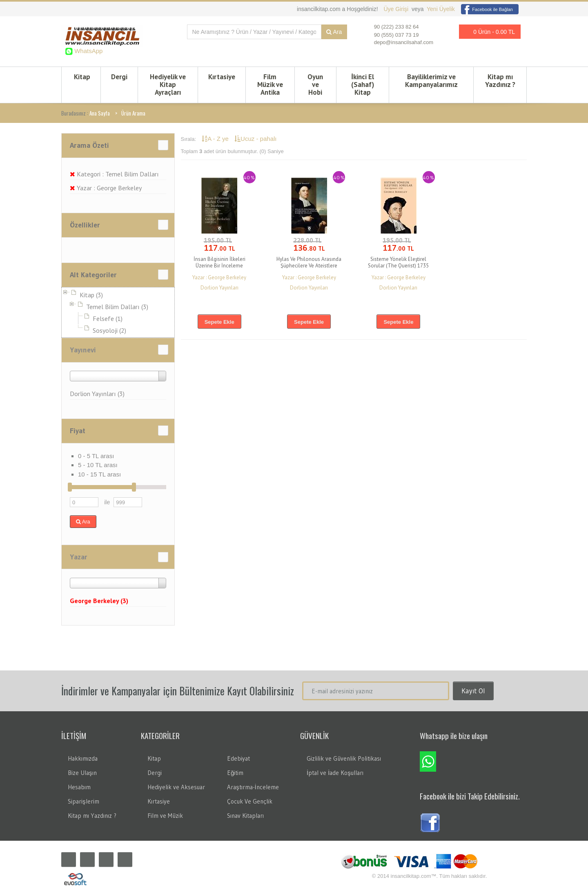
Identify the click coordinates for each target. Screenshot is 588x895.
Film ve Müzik (165, 816)
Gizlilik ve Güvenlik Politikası (344, 758)
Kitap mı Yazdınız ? (500, 81)
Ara (334, 32)
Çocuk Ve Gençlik (250, 801)
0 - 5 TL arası (96, 456)
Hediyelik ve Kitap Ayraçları (168, 85)
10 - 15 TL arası (99, 474)
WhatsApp (88, 51)
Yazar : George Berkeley (106, 188)
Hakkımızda (83, 758)
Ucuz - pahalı (255, 139)
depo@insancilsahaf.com (404, 42)
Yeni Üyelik (441, 9)
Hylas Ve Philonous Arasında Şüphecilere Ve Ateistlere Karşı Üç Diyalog (309, 266)
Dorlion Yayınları (219, 288)
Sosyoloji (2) (109, 330)
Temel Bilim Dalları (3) (117, 307)
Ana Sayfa (100, 113)
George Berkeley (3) (99, 601)
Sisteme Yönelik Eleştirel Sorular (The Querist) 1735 (398, 262)
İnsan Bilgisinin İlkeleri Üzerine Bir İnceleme (219, 262)
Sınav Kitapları (245, 816)
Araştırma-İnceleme (253, 787)
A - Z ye (216, 139)
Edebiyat (238, 758)
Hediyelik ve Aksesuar (176, 787)
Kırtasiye (222, 77)
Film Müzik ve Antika (270, 85)
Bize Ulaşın (82, 773)
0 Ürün (488, 32)
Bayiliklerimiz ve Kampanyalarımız (431, 81)
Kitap (82, 77)
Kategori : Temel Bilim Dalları (114, 174)
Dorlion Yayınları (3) (97, 394)
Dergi (119, 77)
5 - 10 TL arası (98, 465)
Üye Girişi (397, 9)
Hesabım (79, 787)
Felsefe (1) (108, 318)
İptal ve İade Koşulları (335, 773)
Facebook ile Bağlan (487, 9)
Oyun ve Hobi (315, 85)
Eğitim (235, 773)
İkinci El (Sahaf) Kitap (363, 85)
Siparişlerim (84, 801)
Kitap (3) (91, 295)
